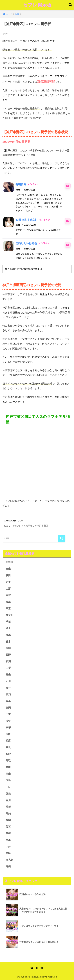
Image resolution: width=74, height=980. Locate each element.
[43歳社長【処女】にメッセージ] (68, 221)
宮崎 (8, 853)
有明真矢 (21, 184)
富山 (8, 675)
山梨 (8, 668)
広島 (8, 780)
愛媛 (8, 807)
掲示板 (29, 526)
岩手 (8, 582)
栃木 (8, 642)
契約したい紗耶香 (26, 243)
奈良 (8, 747)
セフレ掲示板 (37, 5)
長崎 (8, 833)
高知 (8, 813)
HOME (37, 968)
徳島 (8, 794)
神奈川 (9, 615)
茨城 (8, 648)
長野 (8, 655)
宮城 (8, 595)
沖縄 (8, 866)
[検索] (62, 538)
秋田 (8, 575)
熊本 (8, 840)
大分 (8, 846)
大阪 (8, 734)
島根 (8, 767)
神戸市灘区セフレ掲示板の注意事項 (23, 269)
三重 (8, 714)
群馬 (8, 635)
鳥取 (8, 760)
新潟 (8, 661)
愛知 (8, 694)
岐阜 (8, 701)
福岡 (8, 820)
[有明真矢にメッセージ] (68, 186)
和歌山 (9, 754)
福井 (8, 688)
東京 (8, 608)
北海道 (9, 562)
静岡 (8, 708)
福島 (8, 602)
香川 (8, 800)
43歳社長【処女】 (27, 220)
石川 (8, 681)
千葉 (8, 622)
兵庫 (21, 521)
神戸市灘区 (42, 526)
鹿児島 (9, 860)
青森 (8, 569)
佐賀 (8, 827)
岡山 (8, 774)
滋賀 (8, 721)
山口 (8, 787)
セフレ (18, 526)
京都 (8, 727)
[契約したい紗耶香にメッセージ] (68, 245)
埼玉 (8, 628)
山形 (8, 589)
